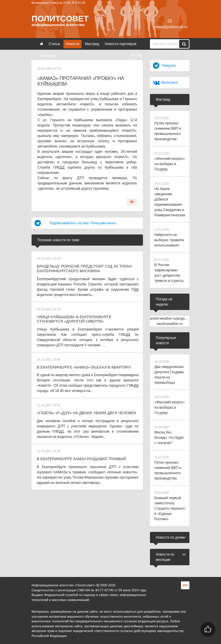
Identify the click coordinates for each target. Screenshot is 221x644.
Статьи (54, 44)
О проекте (48, 56)
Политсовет (60, 19)
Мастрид (92, 44)
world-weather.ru (170, 324)
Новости (72, 44)
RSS (136, 56)
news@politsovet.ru (171, 24)
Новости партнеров (120, 44)
